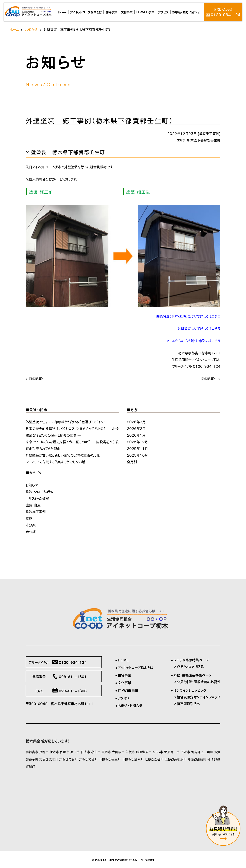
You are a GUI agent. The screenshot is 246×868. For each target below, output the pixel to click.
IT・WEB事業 (128, 690)
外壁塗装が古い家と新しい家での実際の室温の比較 (63, 455)
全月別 (132, 462)
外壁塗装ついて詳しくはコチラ (199, 328)
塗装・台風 (33, 505)
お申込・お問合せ (130, 705)
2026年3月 (136, 422)
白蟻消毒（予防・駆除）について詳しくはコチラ (188, 316)
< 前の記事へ (35, 378)
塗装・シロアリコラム (40, 491)
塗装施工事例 (209, 133)
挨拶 (29, 518)
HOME (123, 660)
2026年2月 (136, 428)
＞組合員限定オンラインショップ (197, 697)
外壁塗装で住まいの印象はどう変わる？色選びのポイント (66, 422)
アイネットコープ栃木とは (136, 667)
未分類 (31, 525)
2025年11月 (137, 448)
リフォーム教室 (39, 498)
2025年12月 (137, 442)
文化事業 (124, 682)
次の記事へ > (211, 378)
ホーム (14, 29)
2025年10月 (137, 455)
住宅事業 (124, 675)
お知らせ (31, 29)
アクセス (124, 698)
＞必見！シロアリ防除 (189, 666)
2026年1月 (136, 435)
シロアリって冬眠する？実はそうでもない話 (55, 462)
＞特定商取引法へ (187, 703)
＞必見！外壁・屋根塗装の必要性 (197, 682)
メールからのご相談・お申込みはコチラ (193, 340)
